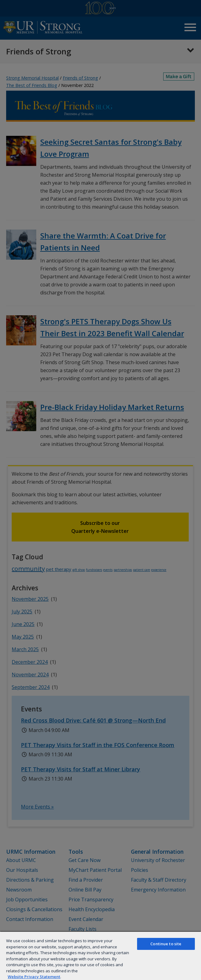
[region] (100, 956)
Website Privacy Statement (34, 977)
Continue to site (166, 944)
